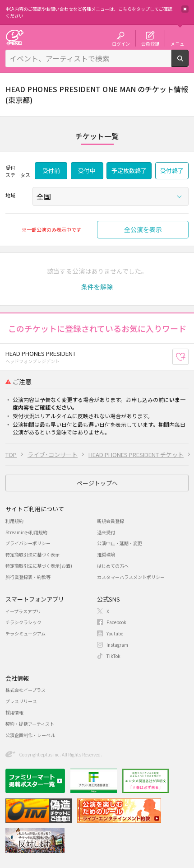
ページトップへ (97, 483)
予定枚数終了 (129, 170)
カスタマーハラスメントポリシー (131, 577)
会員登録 (150, 43)
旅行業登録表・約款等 (28, 577)
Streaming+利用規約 (26, 532)
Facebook (116, 622)
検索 (188, 63)
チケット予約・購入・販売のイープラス (14, 37)
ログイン (121, 43)
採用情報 (14, 712)
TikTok (113, 656)
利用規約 (14, 521)
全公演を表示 (143, 229)
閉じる (185, 9)
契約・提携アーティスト (30, 724)
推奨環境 (106, 554)
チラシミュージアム (25, 633)
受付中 (87, 170)
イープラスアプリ (23, 611)
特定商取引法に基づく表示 (32, 554)
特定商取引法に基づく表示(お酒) (39, 566)
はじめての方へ (113, 566)
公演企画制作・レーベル (30, 735)
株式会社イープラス (25, 690)
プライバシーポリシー (28, 543)
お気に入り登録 (188, 357)
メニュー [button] (180, 43)
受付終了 (172, 170)
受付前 (51, 170)
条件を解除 (97, 287)
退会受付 (106, 532)
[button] (97, 287)
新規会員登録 (111, 521)
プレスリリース (21, 701)
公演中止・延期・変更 (120, 543)
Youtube (115, 633)
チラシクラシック (23, 622)
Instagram (117, 645)
